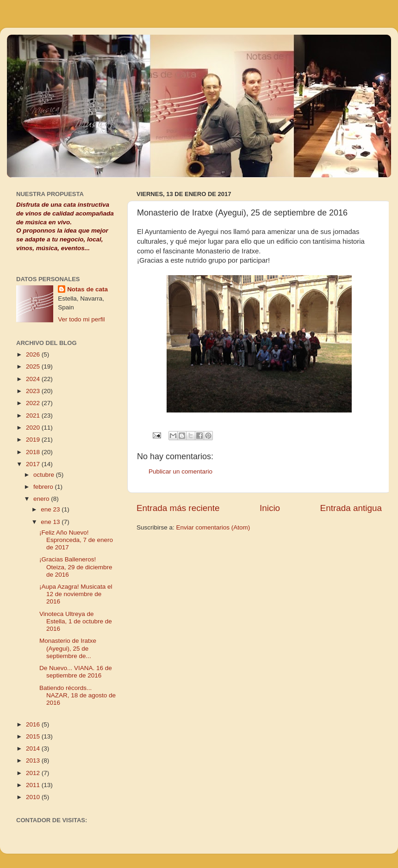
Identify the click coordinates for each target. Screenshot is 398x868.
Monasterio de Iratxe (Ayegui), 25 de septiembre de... (68, 648)
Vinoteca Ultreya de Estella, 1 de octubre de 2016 (76, 621)
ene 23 (51, 509)
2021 (34, 416)
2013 (34, 760)
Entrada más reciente (178, 508)
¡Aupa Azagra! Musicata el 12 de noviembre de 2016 (76, 594)
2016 (34, 724)
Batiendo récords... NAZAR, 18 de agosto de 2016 (78, 695)
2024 (34, 379)
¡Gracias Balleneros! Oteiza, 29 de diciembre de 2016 (76, 567)
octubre (45, 475)
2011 (34, 785)
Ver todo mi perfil (81, 319)
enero (42, 499)
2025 (34, 366)
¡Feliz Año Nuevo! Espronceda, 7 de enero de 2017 (76, 540)
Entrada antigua (351, 508)
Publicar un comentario (180, 471)
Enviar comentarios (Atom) (213, 527)
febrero (44, 487)
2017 (34, 464)
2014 (34, 748)
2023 (34, 391)
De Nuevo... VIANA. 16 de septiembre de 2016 (76, 672)
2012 (34, 773)
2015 (34, 736)
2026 (34, 354)
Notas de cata (87, 289)
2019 (34, 440)
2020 (34, 428)
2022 (34, 403)
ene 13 (51, 522)
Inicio (270, 508)
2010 (34, 797)
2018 (34, 452)
